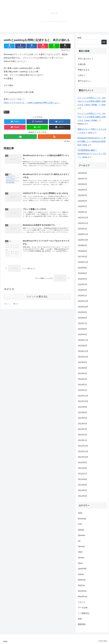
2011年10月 (83, 457)
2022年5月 (82, 190)
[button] (65, 46)
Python (81, 574)
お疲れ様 (82, 64)
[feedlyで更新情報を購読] (20, 137)
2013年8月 (82, 368)
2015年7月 (82, 323)
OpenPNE (82, 569)
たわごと (82, 602)
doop (104, 105)
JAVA (80, 552)
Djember (82, 535)
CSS (6, 112)
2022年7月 (82, 179)
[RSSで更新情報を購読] (54, 137)
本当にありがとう (86, 59)
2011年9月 (82, 463)
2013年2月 (82, 385)
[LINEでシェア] (54, 46)
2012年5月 (82, 418)
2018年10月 (83, 240)
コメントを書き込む (37, 296)
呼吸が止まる (84, 70)
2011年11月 (83, 451)
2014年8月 (82, 346)
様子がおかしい (85, 81)
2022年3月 (82, 201)
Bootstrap (82, 519)
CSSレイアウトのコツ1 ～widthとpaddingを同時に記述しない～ (32, 103)
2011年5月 (82, 485)
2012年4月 (82, 424)
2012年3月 (82, 429)
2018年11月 (83, 234)
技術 (80, 619)
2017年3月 (82, 257)
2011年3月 (82, 496)
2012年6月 (82, 412)
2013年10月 (83, 357)
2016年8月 (82, 268)
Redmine (82, 580)
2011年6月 (82, 479)
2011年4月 (82, 490)
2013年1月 (82, 390)
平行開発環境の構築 (86, 150)
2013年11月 (83, 351)
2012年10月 (83, 401)
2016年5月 (82, 279)
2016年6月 (82, 273)
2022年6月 (82, 184)
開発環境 (82, 624)
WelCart (81, 585)
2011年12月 (83, 446)
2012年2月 (82, 435)
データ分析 (83, 608)
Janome (81, 546)
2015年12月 (83, 301)
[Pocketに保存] (43, 46)
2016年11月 (83, 262)
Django (81, 530)
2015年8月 (82, 318)
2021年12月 (83, 218)
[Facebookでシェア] (20, 46)
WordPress (83, 597)
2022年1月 (82, 212)
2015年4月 (82, 334)
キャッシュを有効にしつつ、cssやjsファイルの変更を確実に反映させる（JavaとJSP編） (92, 101)
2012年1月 (82, 440)
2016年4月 (82, 284)
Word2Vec (82, 591)
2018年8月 (82, 251)
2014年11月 (83, 340)
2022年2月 (82, 206)
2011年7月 (82, 474)
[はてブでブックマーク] (32, 46)
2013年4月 (82, 373)
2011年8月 (82, 468)
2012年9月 (82, 407)
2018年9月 (82, 245)
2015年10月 (83, 307)
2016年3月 (82, 290)
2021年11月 (83, 223)
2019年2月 (82, 229)
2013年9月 (82, 362)
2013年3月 (82, 379)
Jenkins (81, 558)
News (80, 563)
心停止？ (82, 75)
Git (79, 541)
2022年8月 (82, 173)
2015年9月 (82, 312)
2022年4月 (82, 195)
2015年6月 (82, 329)
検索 (79, 38)
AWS (80, 513)
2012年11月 (83, 396)
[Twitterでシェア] (9, 46)
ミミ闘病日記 (84, 613)
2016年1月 (82, 296)
